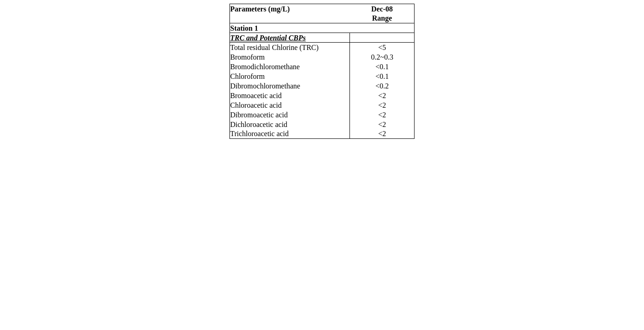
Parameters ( (260, 9)
